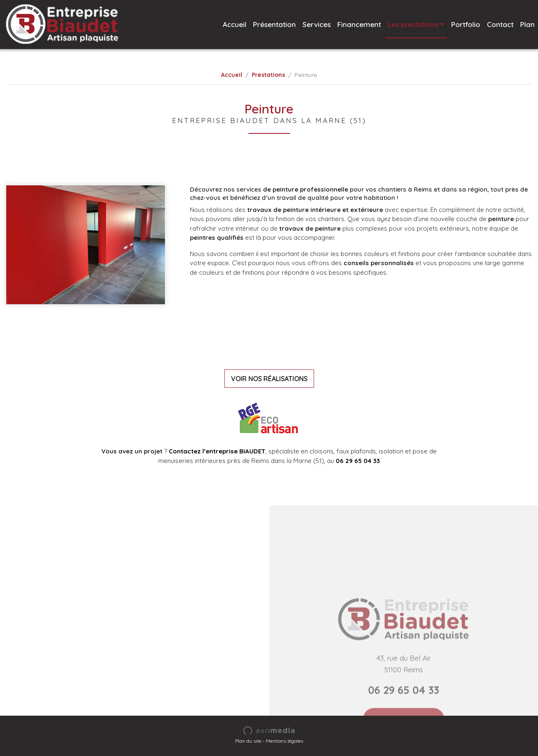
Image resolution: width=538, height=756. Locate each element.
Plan (527, 24)
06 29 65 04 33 (358, 461)
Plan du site (248, 741)
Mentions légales (285, 741)
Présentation (274, 24)
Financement (359, 24)
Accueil (235, 24)
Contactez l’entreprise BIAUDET (217, 451)
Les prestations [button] (413, 24)
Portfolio (466, 24)
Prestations (268, 75)
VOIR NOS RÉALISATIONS (269, 379)
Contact (500, 24)
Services (317, 24)
